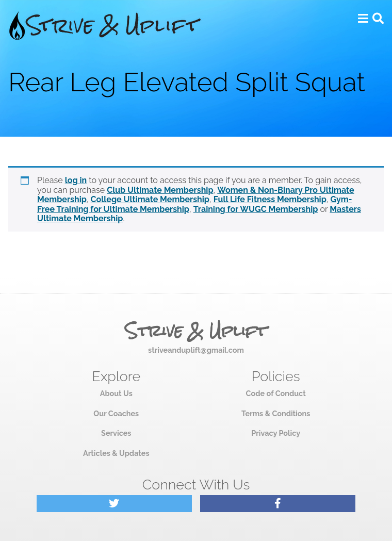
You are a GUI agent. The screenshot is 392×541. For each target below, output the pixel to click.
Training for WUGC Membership (256, 209)
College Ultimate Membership (150, 199)
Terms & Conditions (276, 413)
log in (76, 180)
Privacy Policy (276, 433)
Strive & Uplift (196, 331)
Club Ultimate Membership (160, 190)
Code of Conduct (276, 393)
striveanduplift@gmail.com (196, 350)
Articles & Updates (116, 453)
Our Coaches (116, 413)
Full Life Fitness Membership (270, 199)
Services (116, 433)
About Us (116, 393)
